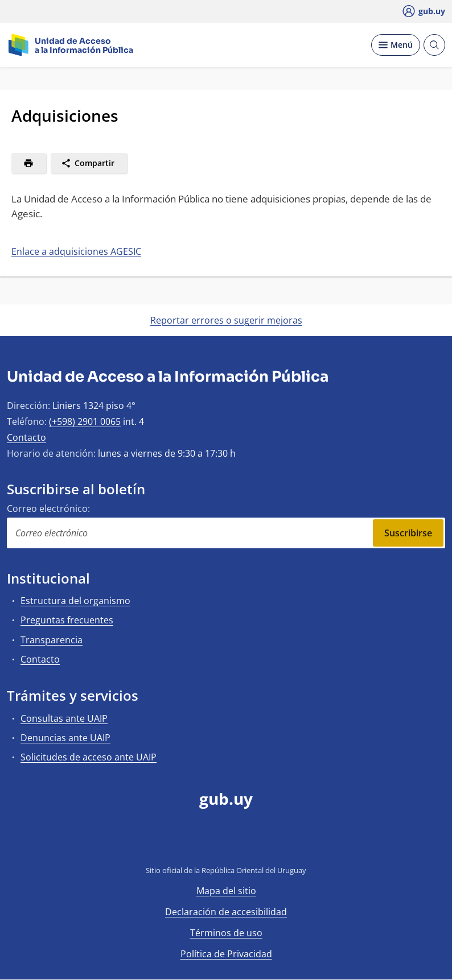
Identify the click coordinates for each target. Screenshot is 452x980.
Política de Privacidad (226, 954)
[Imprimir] (29, 163)
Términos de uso (226, 933)
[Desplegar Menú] (396, 45)
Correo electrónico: (48, 508)
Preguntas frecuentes (67, 620)
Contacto (26, 437)
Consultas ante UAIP (64, 718)
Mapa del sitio (226, 891)
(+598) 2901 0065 (85, 421)
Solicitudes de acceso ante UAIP (89, 757)
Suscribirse (408, 533)
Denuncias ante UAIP (65, 738)
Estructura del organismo (75, 601)
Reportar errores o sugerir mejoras (226, 320)
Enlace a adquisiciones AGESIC (76, 251)
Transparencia (52, 640)
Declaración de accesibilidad (226, 912)
